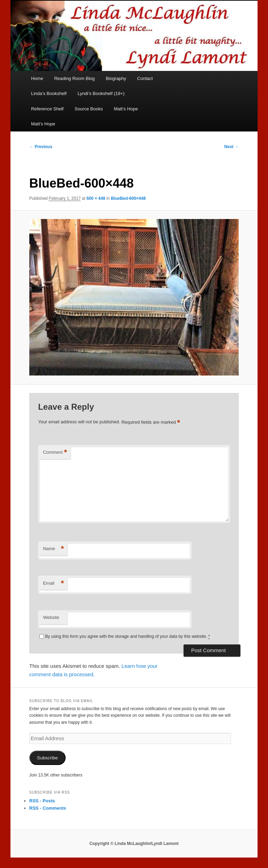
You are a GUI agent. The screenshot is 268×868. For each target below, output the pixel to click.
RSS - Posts (42, 801)
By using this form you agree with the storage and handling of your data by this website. (127, 637)
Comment (55, 453)
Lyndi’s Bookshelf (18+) (101, 93)
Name (53, 549)
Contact (145, 78)
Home (37, 78)
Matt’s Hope (126, 109)
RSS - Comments (48, 808)
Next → (232, 147)
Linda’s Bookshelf (49, 93)
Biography (116, 78)
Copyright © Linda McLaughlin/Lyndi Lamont (134, 844)
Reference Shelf (47, 109)
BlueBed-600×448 (128, 198)
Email (53, 583)
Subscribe (47, 758)
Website (51, 617)
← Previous (41, 147)
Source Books (89, 109)
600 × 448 (96, 198)
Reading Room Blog (74, 78)
